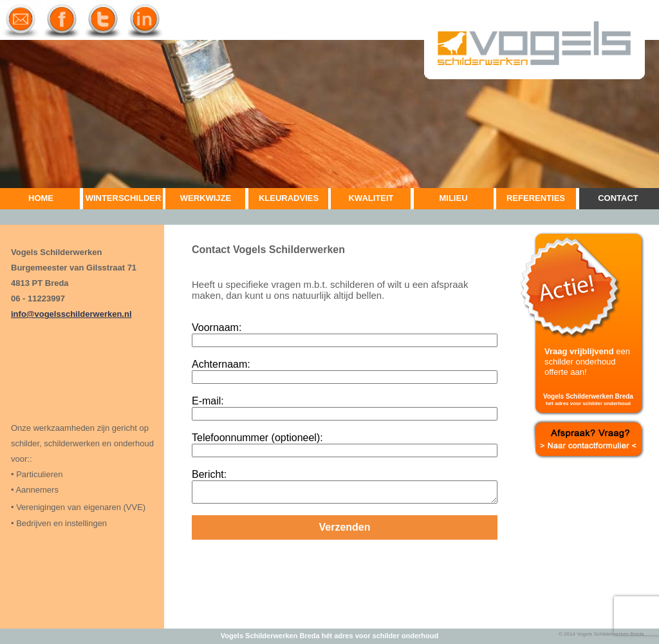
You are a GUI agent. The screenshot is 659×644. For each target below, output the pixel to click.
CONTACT (618, 198)
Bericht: (209, 474)
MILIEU (453, 198)
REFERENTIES (536, 198)
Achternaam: (221, 364)
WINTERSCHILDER (124, 198)
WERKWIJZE (206, 198)
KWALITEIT (371, 198)
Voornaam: (217, 327)
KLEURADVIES (289, 198)
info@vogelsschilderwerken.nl (71, 314)
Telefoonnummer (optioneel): (257, 438)
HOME (41, 198)
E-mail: (208, 401)
